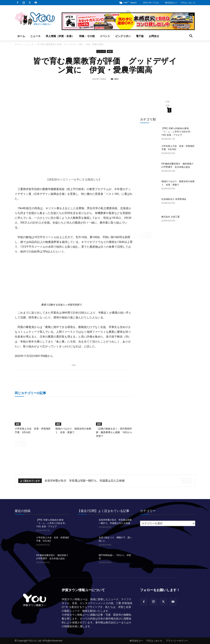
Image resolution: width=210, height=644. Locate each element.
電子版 (140, 36)
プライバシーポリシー (177, 641)
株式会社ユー (171, 2)
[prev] (184, 481)
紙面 (110, 51)
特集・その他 (87, 36)
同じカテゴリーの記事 (30, 393)
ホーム (21, 36)
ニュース (35, 36)
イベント (105, 36)
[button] (191, 36)
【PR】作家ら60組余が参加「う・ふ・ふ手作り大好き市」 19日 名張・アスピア (177, 132)
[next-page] (23, 443)
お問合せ (154, 36)
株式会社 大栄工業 (170, 217)
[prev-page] (17, 443)
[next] (189, 481)
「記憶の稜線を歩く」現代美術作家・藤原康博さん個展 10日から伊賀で (114, 432)
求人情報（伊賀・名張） (60, 36)
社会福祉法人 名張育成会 (174, 199)
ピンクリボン (123, 36)
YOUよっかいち (188, 2)
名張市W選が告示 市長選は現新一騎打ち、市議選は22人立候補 (85, 481)
